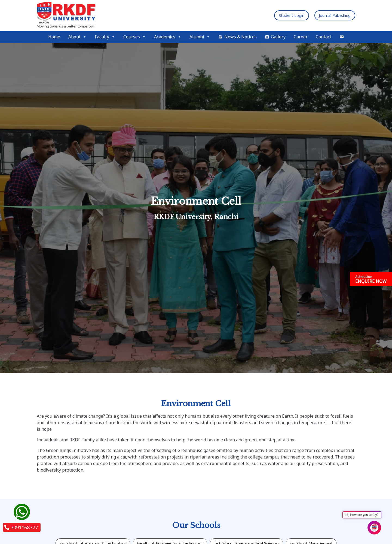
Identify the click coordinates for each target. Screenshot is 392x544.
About (77, 37)
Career (301, 37)
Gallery (278, 37)
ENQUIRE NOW (371, 279)
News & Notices (241, 37)
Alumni (200, 37)
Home (54, 37)
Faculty (105, 37)
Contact (324, 37)
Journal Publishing (331, 15)
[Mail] (342, 37)
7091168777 (21, 527)
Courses (135, 37)
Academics (168, 37)
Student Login (281, 15)
